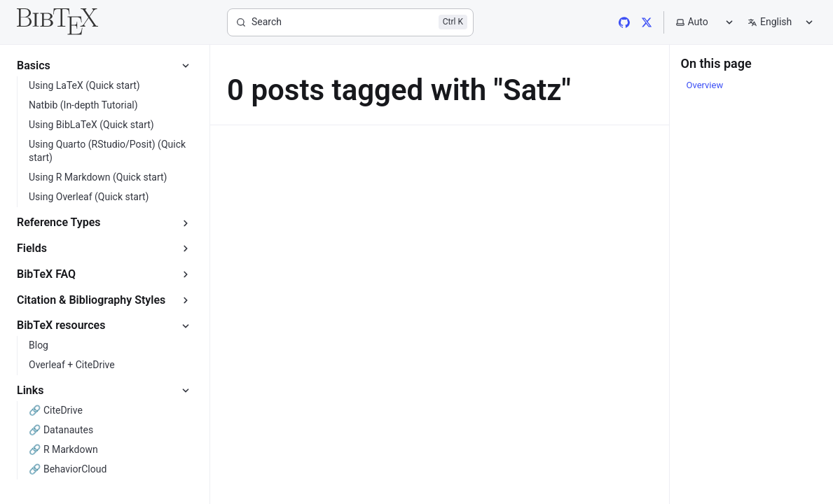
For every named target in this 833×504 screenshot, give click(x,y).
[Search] (350, 22)
